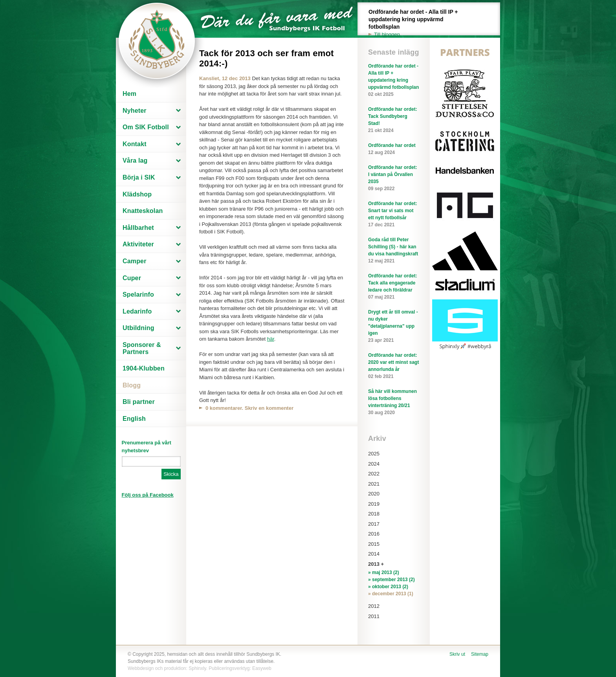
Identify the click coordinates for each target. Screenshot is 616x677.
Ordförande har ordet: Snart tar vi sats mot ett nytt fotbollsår (394, 215)
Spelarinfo (138, 294)
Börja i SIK (139, 177)
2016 (374, 534)
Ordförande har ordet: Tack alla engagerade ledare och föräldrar (394, 287)
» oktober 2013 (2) (388, 587)
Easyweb (262, 668)
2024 (374, 464)
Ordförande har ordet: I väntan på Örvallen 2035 (394, 178)
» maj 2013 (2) (384, 572)
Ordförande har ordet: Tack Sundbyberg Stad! (394, 120)
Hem (129, 94)
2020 (374, 494)
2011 (374, 616)
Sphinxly (197, 668)
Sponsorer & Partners (142, 348)
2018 (374, 514)
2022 (374, 474)
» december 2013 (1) (391, 594)
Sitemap (480, 654)
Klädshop (137, 194)
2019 (374, 504)
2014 (374, 554)
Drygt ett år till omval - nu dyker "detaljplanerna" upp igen (394, 327)
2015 (374, 544)
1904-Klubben (144, 368)
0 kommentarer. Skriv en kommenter (249, 408)
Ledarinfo (137, 311)
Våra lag (135, 161)
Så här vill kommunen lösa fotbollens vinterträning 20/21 (394, 402)
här (271, 339)
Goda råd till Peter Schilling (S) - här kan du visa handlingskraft (394, 251)
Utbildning (138, 328)
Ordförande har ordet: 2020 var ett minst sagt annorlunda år (394, 366)
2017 (374, 524)
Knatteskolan (143, 211)
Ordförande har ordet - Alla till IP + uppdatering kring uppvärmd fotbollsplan (418, 23)
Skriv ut (457, 654)
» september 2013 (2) (391, 580)
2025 (374, 454)
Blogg (132, 385)
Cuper (132, 278)
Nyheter (135, 111)
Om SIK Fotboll (146, 127)
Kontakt (135, 144)
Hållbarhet (138, 228)
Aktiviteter (138, 244)
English (134, 419)
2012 (374, 606)
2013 (374, 564)
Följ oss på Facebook (148, 495)
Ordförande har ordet (394, 149)
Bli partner (139, 402)
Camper (135, 261)
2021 (374, 484)
